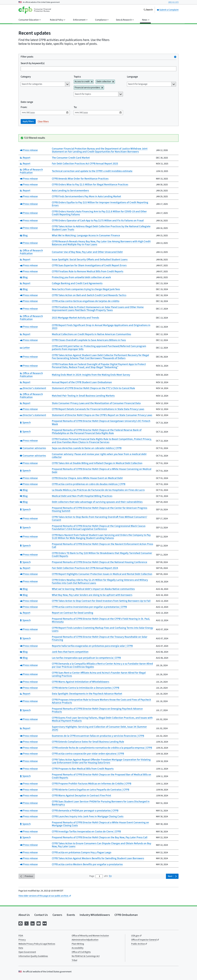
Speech (25, 423)
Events (71, 915)
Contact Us (41, 915)
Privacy (22, 940)
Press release (29, 150)
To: (75, 107)
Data (21, 948)
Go (110, 876)
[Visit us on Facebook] (21, 923)
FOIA (21, 936)
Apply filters (28, 121)
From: (24, 107)
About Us (24, 915)
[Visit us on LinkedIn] (33, 923)
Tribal (74, 960)
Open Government (27, 952)
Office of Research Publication (31, 171)
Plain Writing (78, 944)
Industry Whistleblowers (95, 915)
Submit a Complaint (168, 10)
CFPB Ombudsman (126, 915)
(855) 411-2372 (173, 2)
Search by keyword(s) (33, 63)
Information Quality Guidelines (33, 956)
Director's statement (33, 388)
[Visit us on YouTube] (39, 923)
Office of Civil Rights (81, 952)
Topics (77, 77)
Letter (25, 348)
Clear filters (43, 122)
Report (25, 158)
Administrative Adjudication (85, 940)
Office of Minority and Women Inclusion (90, 936)
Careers (57, 915)
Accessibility (78, 948)
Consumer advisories (33, 448)
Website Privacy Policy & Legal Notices (37, 944)
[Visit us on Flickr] (45, 923)
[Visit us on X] (27, 923)
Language (132, 77)
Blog (24, 235)
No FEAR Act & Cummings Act (86, 956)
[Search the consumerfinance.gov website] (148, 10)
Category (26, 77)
